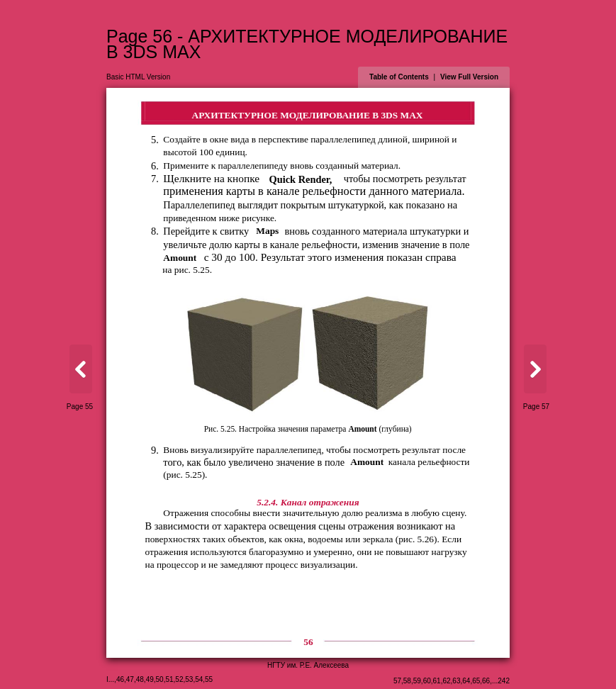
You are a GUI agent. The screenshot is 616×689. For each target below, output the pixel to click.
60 (427, 681)
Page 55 (80, 407)
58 (407, 681)
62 (446, 681)
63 (456, 681)
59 (417, 681)
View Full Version (469, 77)
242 (504, 681)
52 (179, 679)
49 (150, 679)
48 (140, 679)
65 (476, 681)
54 (199, 679)
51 (169, 679)
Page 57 (536, 407)
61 (437, 681)
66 (486, 681)
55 (209, 679)
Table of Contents (399, 77)
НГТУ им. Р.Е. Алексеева (308, 665)
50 (160, 679)
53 (189, 679)
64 (466, 681)
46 (120, 679)
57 (397, 681)
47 (130, 679)
